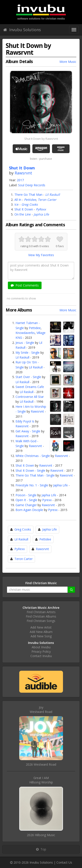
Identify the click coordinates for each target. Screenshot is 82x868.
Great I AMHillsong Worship (41, 780)
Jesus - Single (25, 343)
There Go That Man (28, 195)
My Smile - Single (28, 352)
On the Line (23, 214)
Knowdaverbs (25, 333)
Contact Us (64, 862)
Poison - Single (26, 495)
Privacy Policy (41, 651)
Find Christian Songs (41, 621)
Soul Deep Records (32, 185)
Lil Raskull (53, 195)
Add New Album (41, 632)
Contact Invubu (41, 656)
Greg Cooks (30, 204)
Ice (17, 204)
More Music (68, 62)
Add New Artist (41, 627)
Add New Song (41, 636)
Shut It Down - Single (30, 470)
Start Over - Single (28, 377)
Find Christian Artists (41, 612)
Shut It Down (24, 209)
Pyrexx (47, 500)
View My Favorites (41, 255)
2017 (20, 180)
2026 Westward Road (41, 764)
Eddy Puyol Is (25, 421)
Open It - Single (26, 500)
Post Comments (25, 285)
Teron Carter (47, 200)
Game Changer (26, 505)
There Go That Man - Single (35, 475)
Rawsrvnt (23, 173)
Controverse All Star (30, 397)
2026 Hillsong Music (41, 835)
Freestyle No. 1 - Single (32, 485)
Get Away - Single (28, 431)
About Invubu (41, 647)
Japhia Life (41, 214)
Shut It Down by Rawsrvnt (41, 139)
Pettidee (30, 200)
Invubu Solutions (22, 30)
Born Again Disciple (29, 510)
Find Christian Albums (41, 616)
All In (18, 200)
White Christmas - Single (33, 456)
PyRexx (41, 209)
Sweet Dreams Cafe (30, 387)
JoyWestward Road (41, 709)
